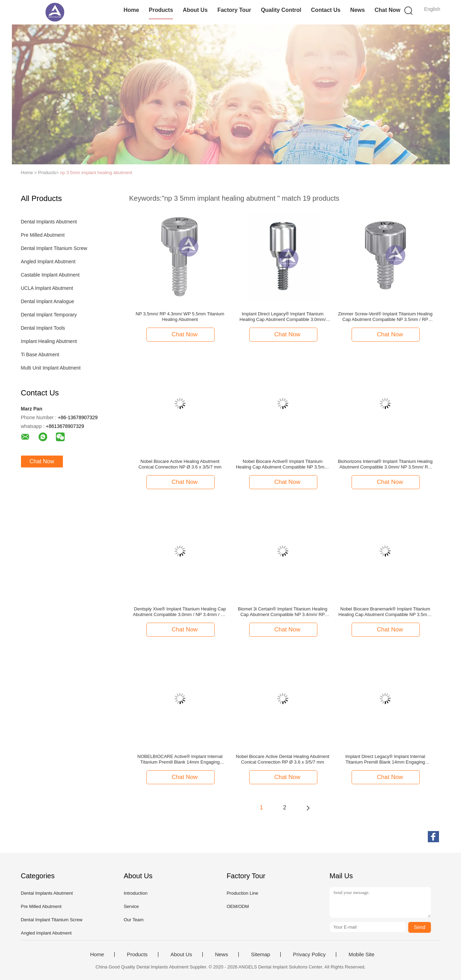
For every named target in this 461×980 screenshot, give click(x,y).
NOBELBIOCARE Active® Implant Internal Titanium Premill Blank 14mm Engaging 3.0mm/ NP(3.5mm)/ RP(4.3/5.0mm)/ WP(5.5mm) (180, 759)
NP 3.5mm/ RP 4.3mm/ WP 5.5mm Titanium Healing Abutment (180, 317)
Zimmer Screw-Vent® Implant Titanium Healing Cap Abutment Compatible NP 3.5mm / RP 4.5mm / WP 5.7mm (385, 317)
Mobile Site (361, 954)
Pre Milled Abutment (43, 235)
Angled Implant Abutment (48, 262)
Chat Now (388, 10)
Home (131, 10)
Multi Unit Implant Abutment (51, 368)
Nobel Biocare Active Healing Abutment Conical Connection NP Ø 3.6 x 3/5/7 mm (180, 464)
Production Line (242, 893)
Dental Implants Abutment (49, 222)
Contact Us (326, 10)
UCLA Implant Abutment (47, 288)
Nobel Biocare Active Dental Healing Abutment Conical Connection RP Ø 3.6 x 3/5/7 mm (283, 759)
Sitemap (261, 954)
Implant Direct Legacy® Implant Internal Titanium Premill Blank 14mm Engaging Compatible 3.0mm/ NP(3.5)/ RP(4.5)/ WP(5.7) (385, 759)
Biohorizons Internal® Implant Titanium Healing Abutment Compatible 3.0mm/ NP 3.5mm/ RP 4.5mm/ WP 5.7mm (385, 464)
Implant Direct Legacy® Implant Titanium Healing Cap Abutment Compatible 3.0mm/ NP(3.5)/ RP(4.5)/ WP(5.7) (282, 317)
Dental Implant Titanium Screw (54, 248)
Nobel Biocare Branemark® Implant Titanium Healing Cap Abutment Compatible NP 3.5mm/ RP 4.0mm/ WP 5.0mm (385, 612)
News (358, 10)
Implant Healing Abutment (49, 341)
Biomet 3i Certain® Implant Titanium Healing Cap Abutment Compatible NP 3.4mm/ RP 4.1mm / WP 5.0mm (283, 612)
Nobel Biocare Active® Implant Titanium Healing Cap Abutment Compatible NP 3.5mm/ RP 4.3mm (283, 464)
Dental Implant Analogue (48, 301)
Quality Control (281, 10)
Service (131, 906)
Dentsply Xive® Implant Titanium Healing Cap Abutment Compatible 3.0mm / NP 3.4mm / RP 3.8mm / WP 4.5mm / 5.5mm (180, 612)
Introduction (136, 893)
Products (161, 10)
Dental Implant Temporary (49, 315)
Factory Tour (234, 10)
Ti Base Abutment (40, 355)
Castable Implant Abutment (50, 275)
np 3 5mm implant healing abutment (96, 173)
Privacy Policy (309, 954)
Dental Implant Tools (43, 328)
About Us (195, 10)
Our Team (134, 920)
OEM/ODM (238, 906)
